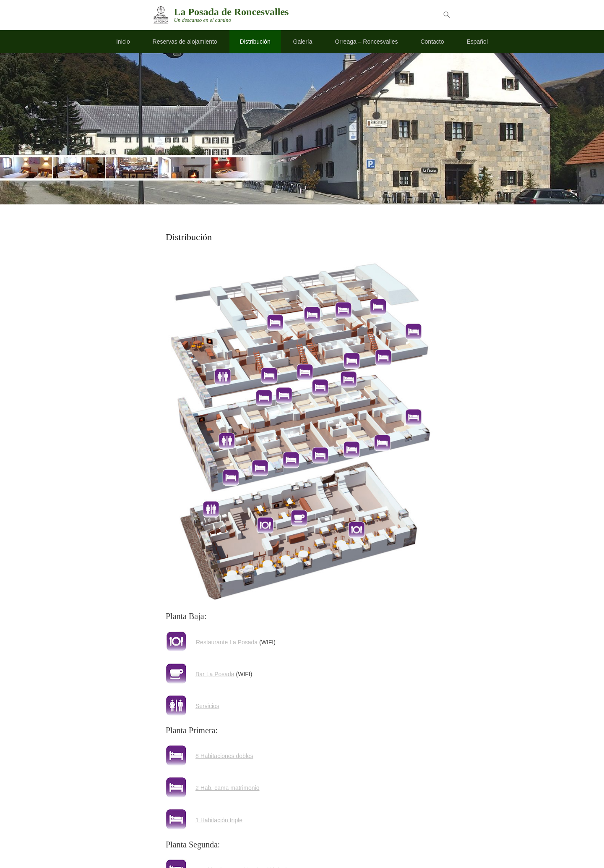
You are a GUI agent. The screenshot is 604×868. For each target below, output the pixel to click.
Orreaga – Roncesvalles (366, 42)
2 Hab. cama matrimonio (228, 788)
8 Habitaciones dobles (224, 756)
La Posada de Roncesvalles (231, 12)
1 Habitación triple (219, 820)
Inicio (123, 42)
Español (477, 42)
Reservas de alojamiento (185, 42)
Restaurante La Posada (227, 642)
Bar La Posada (215, 674)
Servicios (207, 706)
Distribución (255, 42)
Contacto (432, 42)
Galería (303, 42)
